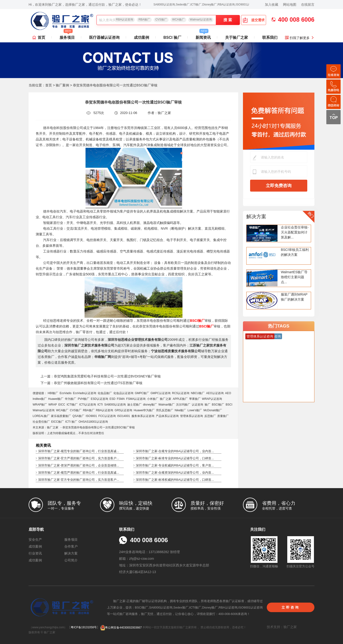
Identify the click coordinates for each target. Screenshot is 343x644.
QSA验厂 (78, 416)
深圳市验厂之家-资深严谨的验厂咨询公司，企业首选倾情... (79, 465)
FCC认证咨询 (107, 416)
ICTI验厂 (72, 405)
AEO (228, 393)
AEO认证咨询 (215, 393)
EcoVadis (66, 393)
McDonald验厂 (213, 410)
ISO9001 (91, 416)
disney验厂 (150, 405)
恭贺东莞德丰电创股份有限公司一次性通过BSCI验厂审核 (99, 427)
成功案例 (141, 37)
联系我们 (270, 37)
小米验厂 (153, 399)
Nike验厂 (180, 410)
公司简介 (71, 560)
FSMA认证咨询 (136, 399)
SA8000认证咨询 (115, 405)
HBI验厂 (53, 393)
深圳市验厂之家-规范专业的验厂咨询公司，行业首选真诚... (79, 451)
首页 (41, 37)
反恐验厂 (210, 416)
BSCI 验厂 (172, 37)
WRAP (53, 405)
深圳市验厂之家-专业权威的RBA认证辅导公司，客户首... (175, 465)
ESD (113, 399)
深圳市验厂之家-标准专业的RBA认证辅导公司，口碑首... (175, 458)
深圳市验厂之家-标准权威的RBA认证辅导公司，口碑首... (175, 480)
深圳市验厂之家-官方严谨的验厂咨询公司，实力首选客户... (79, 458)
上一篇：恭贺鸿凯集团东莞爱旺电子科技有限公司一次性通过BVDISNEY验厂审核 (101, 376)
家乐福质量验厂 (61, 416)
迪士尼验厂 (134, 405)
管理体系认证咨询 (192, 416)
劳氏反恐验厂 (165, 410)
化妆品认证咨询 (123, 393)
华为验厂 (71, 399)
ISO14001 (124, 416)
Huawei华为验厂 (144, 410)
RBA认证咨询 (125, 20)
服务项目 (67, 36)
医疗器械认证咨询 (104, 37)
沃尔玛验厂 (183, 405)
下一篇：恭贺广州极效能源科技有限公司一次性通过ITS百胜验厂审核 (91, 383)
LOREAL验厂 (41, 416)
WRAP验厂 (40, 405)
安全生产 (35, 540)
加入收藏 (272, 5)
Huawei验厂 (56, 399)
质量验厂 (223, 416)
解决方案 (256, 216)
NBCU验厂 (198, 393)
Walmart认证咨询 (201, 20)
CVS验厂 (161, 20)
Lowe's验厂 (195, 410)
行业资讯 (35, 553)
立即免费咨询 (279, 186)
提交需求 (254, 20)
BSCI (229, 405)
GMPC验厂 (142, 393)
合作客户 (71, 546)
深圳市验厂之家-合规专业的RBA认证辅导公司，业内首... (175, 451)
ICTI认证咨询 (88, 405)
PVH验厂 (83, 399)
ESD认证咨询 (99, 399)
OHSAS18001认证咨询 (93, 422)
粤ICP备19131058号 (84, 628)
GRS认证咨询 (123, 410)
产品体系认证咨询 (167, 416)
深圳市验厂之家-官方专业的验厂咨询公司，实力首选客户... (79, 480)
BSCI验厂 (218, 405)
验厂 (207, 405)
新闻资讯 (203, 36)
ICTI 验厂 (71, 422)
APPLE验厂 (180, 399)
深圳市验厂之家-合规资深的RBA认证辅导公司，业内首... (175, 473)
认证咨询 (197, 405)
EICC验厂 (58, 422)
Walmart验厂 (166, 405)
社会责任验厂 (41, 422)
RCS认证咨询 (181, 393)
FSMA (121, 399)
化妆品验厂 (105, 393)
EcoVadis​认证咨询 (85, 393)
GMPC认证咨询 (161, 393)
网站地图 (290, 5)
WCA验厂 (178, 20)
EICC (62, 405)
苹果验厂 (195, 399)
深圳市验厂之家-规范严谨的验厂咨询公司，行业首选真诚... (79, 473)
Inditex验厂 (40, 399)
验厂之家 (166, 399)
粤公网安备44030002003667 (121, 628)
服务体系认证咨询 (143, 416)
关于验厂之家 (237, 37)
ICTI (100, 405)
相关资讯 (43, 445)
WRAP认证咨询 (212, 399)
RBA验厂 (144, 20)
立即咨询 (291, 607)
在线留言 (308, 5)
